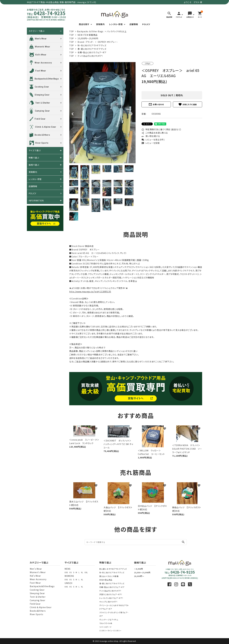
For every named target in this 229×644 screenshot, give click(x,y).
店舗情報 (134, 24)
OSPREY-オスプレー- (108, 42)
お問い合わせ (156, 104)
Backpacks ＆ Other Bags (90, 31)
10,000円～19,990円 (88, 38)
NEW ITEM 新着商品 (87, 35)
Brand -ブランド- (86, 42)
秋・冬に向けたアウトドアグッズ (92, 45)
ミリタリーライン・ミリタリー (110, 631)
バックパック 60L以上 (117, 31)
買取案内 (100, 24)
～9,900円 (139, 569)
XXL (86, 572)
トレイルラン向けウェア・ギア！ (111, 598)
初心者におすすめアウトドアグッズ (113, 569)
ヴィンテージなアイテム (109, 620)
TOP (71, 31)
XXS (66, 572)
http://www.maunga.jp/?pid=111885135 (90, 292)
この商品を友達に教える (155, 133)
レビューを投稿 (151, 143)
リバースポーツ (105, 627)
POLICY (146, 24)
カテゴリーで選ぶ (37, 31)
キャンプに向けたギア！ (108, 602)
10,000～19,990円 (142, 572)
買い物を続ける (151, 136)
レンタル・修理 (116, 24)
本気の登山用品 (106, 580)
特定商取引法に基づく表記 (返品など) (161, 129)
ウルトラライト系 (106, 623)
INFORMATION (36, 201)
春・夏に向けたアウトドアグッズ (92, 49)
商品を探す (84, 24)
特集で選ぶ (34, 158)
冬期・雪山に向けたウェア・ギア (92, 52)
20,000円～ (139, 576)
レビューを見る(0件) (153, 140)
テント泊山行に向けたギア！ (90, 56)
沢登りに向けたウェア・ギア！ (111, 594)
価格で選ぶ (34, 165)
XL (82, 572)
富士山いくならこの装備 (109, 576)
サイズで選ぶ (35, 150)
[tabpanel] (102, 113)
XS (70, 572)
